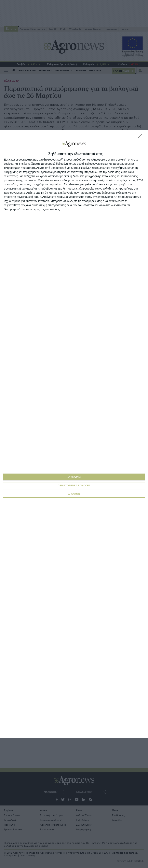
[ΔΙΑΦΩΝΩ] (141, 137)
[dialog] (74, 434)
